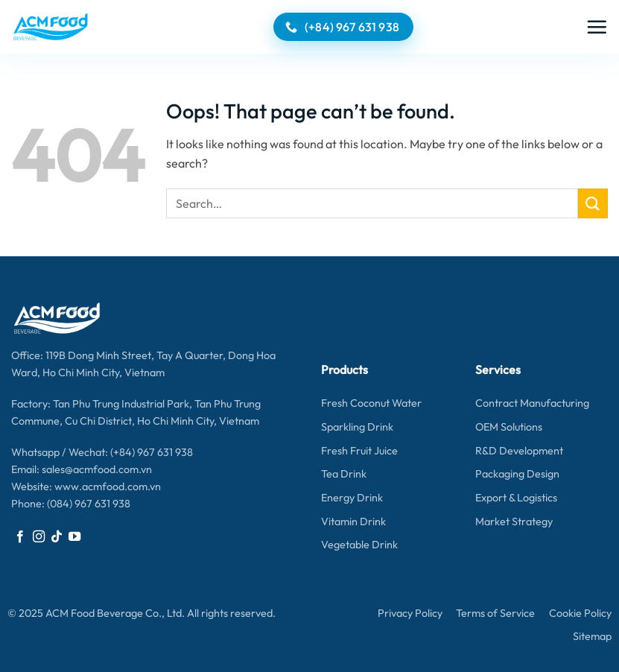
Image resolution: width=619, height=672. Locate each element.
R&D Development (519, 451)
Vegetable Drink (359, 545)
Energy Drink (352, 498)
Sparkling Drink (357, 427)
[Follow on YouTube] (74, 537)
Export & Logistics (516, 498)
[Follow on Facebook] (20, 537)
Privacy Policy (410, 613)
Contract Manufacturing (532, 403)
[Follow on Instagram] (39, 537)
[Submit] (593, 203)
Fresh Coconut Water (371, 403)
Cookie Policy (580, 613)
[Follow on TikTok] (57, 537)
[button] (597, 27)
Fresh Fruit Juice (359, 451)
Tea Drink (344, 474)
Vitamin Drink (353, 522)
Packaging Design (517, 474)
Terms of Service (495, 613)
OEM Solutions (509, 427)
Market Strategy (514, 522)
